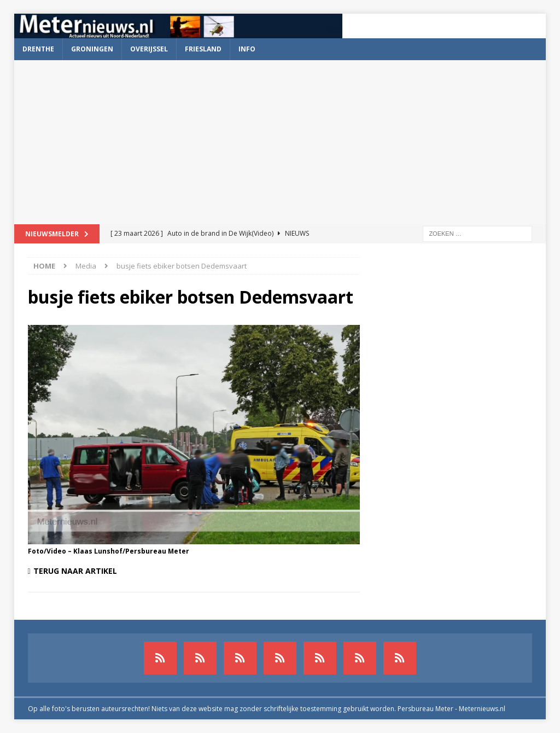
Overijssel (149, 49)
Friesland (203, 49)
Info (247, 49)
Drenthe (38, 49)
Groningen (92, 49)
